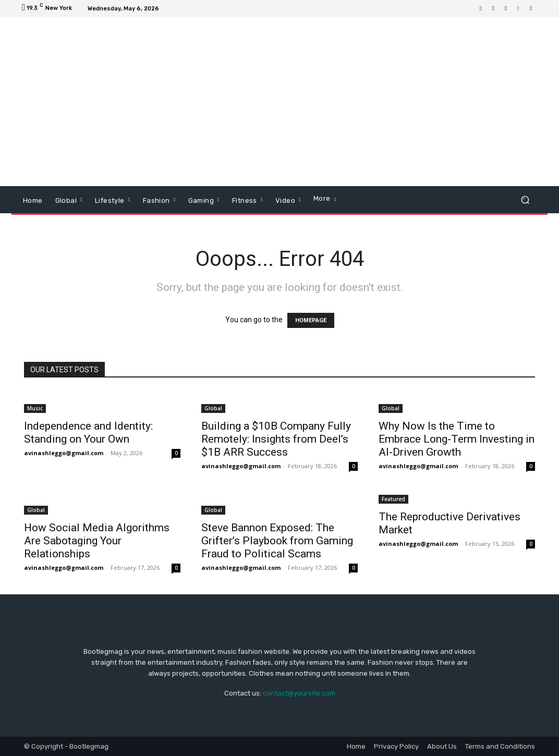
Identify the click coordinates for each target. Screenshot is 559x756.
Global (213, 408)
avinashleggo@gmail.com (64, 453)
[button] (525, 200)
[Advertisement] (343, 103)
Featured (393, 499)
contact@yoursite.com (299, 693)
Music (35, 408)
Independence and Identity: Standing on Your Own (88, 432)
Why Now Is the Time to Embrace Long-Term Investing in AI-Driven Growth (457, 439)
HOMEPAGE (311, 320)
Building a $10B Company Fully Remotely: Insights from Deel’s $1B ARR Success (276, 439)
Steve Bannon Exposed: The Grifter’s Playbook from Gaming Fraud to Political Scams (277, 541)
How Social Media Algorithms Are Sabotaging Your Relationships (97, 541)
